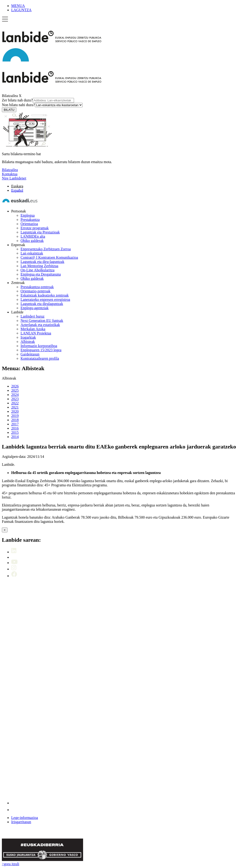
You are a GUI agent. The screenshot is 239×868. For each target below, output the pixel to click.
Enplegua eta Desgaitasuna (41, 274)
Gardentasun (30, 354)
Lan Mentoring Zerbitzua (39, 266)
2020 (15, 411)
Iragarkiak (28, 337)
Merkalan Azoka (33, 329)
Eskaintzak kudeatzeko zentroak (45, 295)
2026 (15, 386)
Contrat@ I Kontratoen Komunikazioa (49, 257)
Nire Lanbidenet (14, 178)
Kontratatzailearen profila (40, 358)
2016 (15, 428)
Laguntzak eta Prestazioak (40, 232)
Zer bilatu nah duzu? (38, 100)
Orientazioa (29, 224)
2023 (15, 399)
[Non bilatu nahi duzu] (59, 105)
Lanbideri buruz (33, 316)
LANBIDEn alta (33, 236)
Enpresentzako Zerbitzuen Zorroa (46, 249)
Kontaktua (10, 174)
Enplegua (28, 215)
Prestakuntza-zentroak (37, 287)
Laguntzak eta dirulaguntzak (42, 304)
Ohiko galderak (32, 241)
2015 (15, 432)
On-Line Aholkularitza (37, 270)
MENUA (18, 6)
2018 (15, 420)
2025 (15, 390)
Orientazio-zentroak (35, 291)
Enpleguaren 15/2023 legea (41, 350)
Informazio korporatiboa (39, 346)
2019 (15, 416)
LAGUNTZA (21, 10)
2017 (15, 424)
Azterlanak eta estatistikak (40, 325)
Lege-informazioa (25, 818)
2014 (15, 437)
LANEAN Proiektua (36, 333)
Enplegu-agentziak (35, 308)
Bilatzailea (10, 96)
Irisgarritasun (21, 822)
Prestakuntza (30, 220)
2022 (15, 403)
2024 (15, 395)
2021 (15, 407)
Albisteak (28, 342)
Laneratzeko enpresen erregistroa (45, 299)
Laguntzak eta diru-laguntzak (42, 262)
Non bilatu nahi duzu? (42, 105)
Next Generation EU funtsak (42, 321)
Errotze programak (35, 228)
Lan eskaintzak (32, 253)
